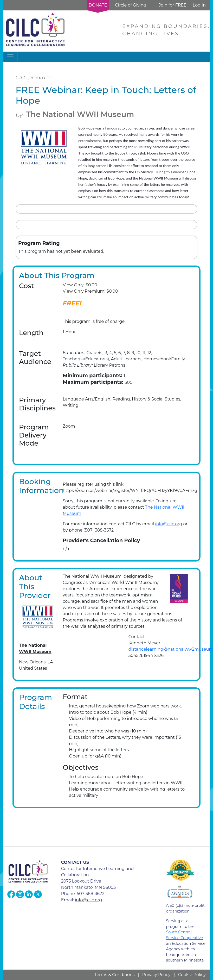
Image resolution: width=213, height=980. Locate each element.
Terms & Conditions (114, 975)
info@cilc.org (169, 524)
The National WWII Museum (80, 114)
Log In (199, 5)
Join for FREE (172, 5)
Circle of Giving (131, 5)
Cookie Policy (192, 975)
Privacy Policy (156, 975)
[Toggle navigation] (10, 57)
